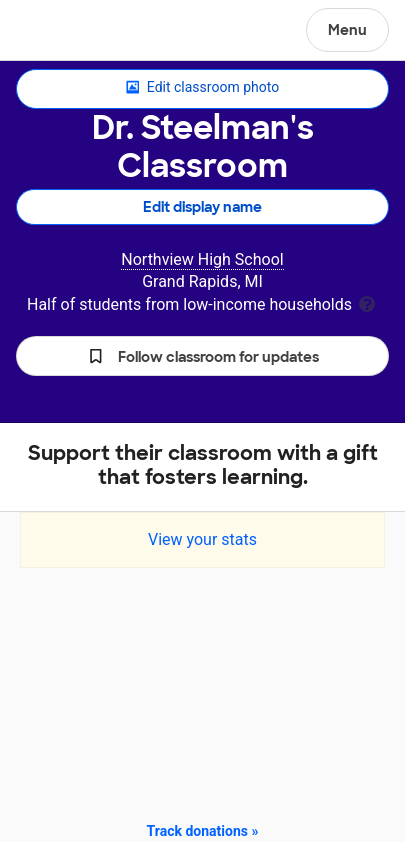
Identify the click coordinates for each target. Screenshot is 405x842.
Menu (347, 30)
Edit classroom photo (202, 88)
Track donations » (203, 831)
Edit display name (202, 207)
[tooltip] (367, 302)
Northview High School (202, 259)
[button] (202, 356)
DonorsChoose (63, 32)
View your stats (202, 539)
